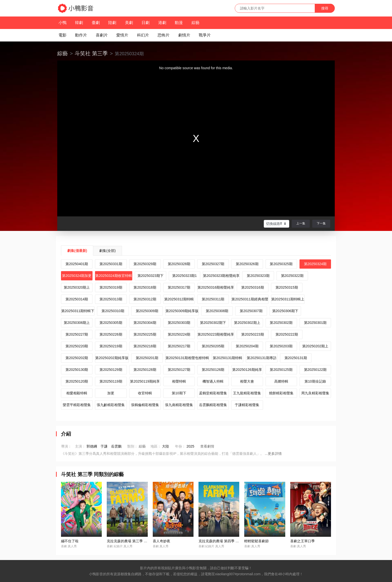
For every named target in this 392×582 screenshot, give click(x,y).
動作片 (81, 35)
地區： (156, 446)
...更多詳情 (273, 454)
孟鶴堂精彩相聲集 (213, 393)
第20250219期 (111, 346)
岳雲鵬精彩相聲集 (213, 405)
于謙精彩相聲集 (247, 405)
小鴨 (62, 23)
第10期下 (179, 393)
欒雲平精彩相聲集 (77, 405)
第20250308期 (217, 311)
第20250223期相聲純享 (216, 334)
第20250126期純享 (247, 370)
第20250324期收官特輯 (113, 276)
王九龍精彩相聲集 (247, 393)
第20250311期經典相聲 (250, 299)
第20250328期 (179, 264)
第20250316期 (252, 287)
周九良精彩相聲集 (315, 393)
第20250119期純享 (145, 381)
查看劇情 (207, 446)
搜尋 (325, 8)
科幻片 (143, 35)
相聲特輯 (179, 381)
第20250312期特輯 (179, 299)
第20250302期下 (213, 323)
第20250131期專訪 (261, 358)
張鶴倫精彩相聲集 (145, 405)
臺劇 (96, 23)
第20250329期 (145, 264)
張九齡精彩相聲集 (111, 405)
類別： (132, 446)
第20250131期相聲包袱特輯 (187, 358)
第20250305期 (111, 323)
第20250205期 (213, 346)
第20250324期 (315, 264)
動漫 (179, 23)
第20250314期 (77, 299)
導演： (66, 446)
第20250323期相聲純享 (221, 276)
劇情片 (184, 35)
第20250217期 (179, 346)
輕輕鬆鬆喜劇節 (256, 541)
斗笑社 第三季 (91, 53)
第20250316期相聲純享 (216, 287)
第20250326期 (247, 264)
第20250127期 (179, 370)
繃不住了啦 (70, 541)
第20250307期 (251, 311)
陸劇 (112, 23)
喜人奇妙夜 (161, 541)
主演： (80, 446)
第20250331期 (111, 264)
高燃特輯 (281, 381)
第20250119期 (111, 381)
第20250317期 (179, 287)
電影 (62, 35)
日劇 (145, 23)
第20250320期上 (77, 287)
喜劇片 (102, 35)
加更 (111, 393)
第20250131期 (296, 358)
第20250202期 (77, 358)
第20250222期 (287, 334)
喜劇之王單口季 (302, 541)
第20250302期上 (247, 323)
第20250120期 (77, 381)
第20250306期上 (77, 323)
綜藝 (195, 23)
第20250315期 (287, 287)
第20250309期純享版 (182, 311)
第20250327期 (213, 264)
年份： (180, 446)
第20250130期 (77, 370)
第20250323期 (258, 276)
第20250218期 (145, 346)
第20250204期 (247, 346)
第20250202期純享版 (112, 358)
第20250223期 (252, 334)
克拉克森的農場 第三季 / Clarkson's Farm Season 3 (147, 541)
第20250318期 (145, 287)
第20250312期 (145, 299)
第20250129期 (111, 370)
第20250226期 (111, 334)
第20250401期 (77, 264)
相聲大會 (247, 381)
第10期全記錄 (315, 381)
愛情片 (122, 35)
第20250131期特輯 (227, 358)
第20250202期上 (315, 346)
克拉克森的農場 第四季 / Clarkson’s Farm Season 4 (238, 541)
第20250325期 (281, 264)
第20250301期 (315, 323)
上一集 (301, 223)
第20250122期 (315, 370)
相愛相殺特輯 (77, 393)
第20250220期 (77, 346)
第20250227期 (77, 334)
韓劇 (79, 23)
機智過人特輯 (213, 381)
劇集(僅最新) (77, 251)
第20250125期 (281, 370)
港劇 (162, 23)
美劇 (129, 23)
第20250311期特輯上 (288, 299)
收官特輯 (145, 393)
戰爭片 (205, 35)
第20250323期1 (184, 276)
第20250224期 (179, 334)
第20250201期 (147, 358)
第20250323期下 (150, 276)
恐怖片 (163, 35)
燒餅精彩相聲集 (281, 393)
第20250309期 (147, 311)
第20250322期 (292, 276)
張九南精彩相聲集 (179, 405)
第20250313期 (111, 299)
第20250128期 (145, 370)
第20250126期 (213, 370)
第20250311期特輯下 (78, 311)
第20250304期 (145, 323)
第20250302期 (281, 323)
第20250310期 (113, 311)
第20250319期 (111, 287)
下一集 (321, 223)
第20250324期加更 (77, 276)
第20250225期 (145, 334)
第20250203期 (281, 346)
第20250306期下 (285, 311)
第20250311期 (213, 299)
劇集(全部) (107, 251)
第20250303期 (179, 323)
